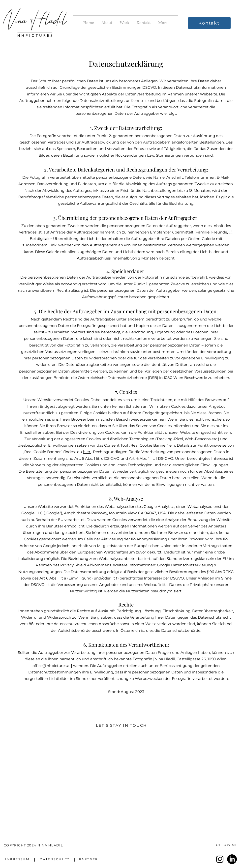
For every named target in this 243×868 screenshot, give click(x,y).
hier (87, 452)
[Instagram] (220, 859)
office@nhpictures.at (52, 666)
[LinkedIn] (232, 859)
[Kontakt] (209, 23)
